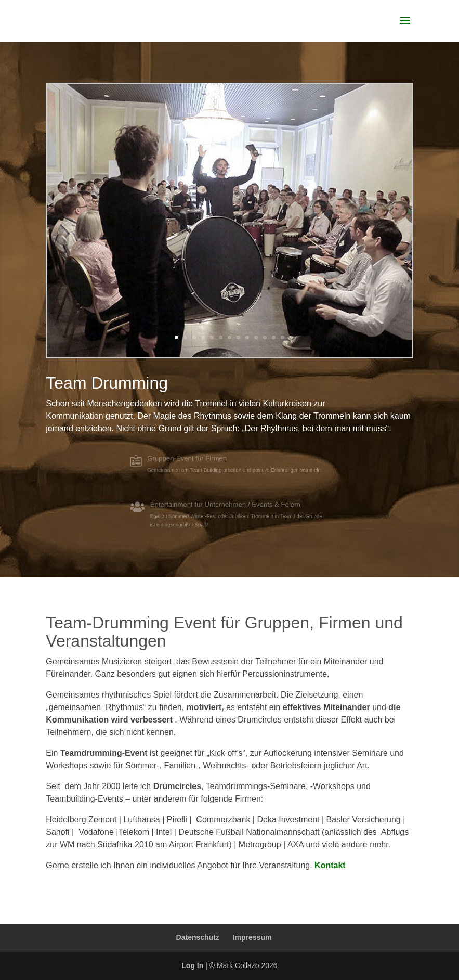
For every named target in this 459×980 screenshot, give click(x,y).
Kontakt (330, 865)
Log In (192, 965)
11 (265, 337)
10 (256, 337)
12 (274, 337)
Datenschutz (198, 937)
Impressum (252, 937)
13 (283, 337)
